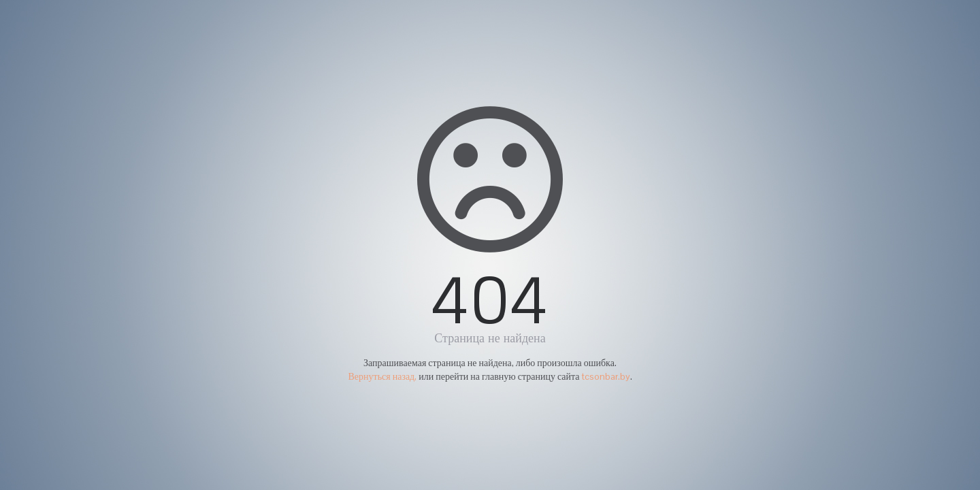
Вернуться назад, (382, 376)
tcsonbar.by (606, 376)
